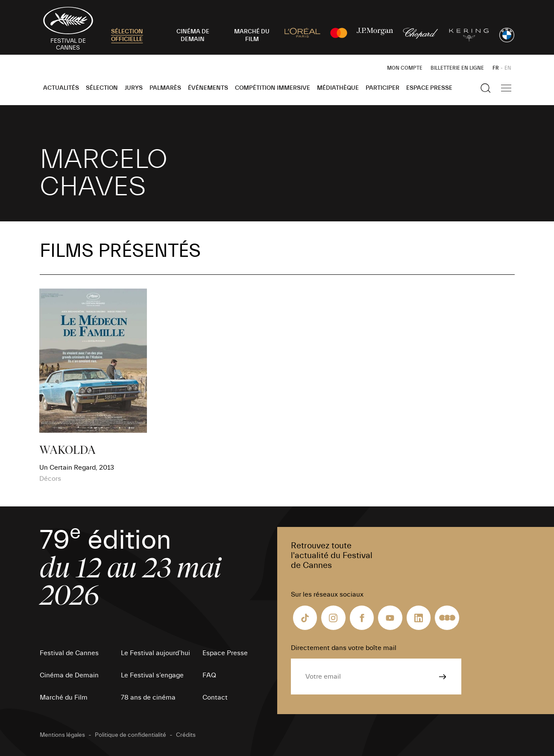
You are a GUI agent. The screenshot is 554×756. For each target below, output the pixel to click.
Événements (208, 88)
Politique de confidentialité (130, 735)
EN (508, 68)
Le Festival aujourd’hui (155, 653)
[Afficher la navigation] (506, 88)
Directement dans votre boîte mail (344, 648)
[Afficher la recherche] (486, 88)
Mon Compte (405, 68)
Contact (215, 697)
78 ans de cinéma (148, 697)
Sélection (102, 88)
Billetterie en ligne (457, 68)
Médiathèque (338, 88)
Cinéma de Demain (69, 675)
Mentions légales (62, 735)
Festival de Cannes (69, 653)
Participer (383, 88)
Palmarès (165, 88)
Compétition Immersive (273, 88)
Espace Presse (429, 88)
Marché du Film (64, 697)
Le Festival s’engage (152, 675)
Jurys (134, 88)
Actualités (61, 88)
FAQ (209, 675)
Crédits (186, 735)
